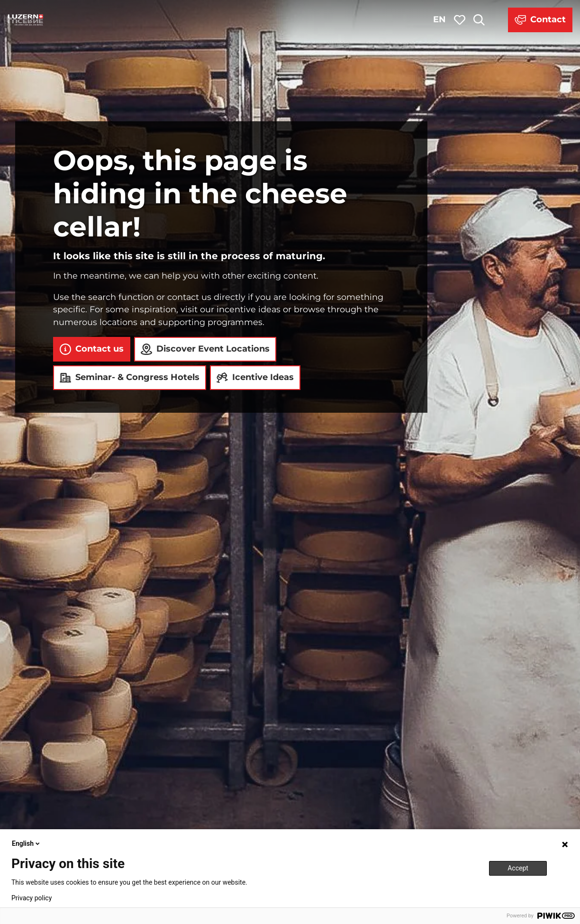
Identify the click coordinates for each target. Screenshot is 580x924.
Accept (518, 868)
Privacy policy (32, 898)
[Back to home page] (26, 20)
